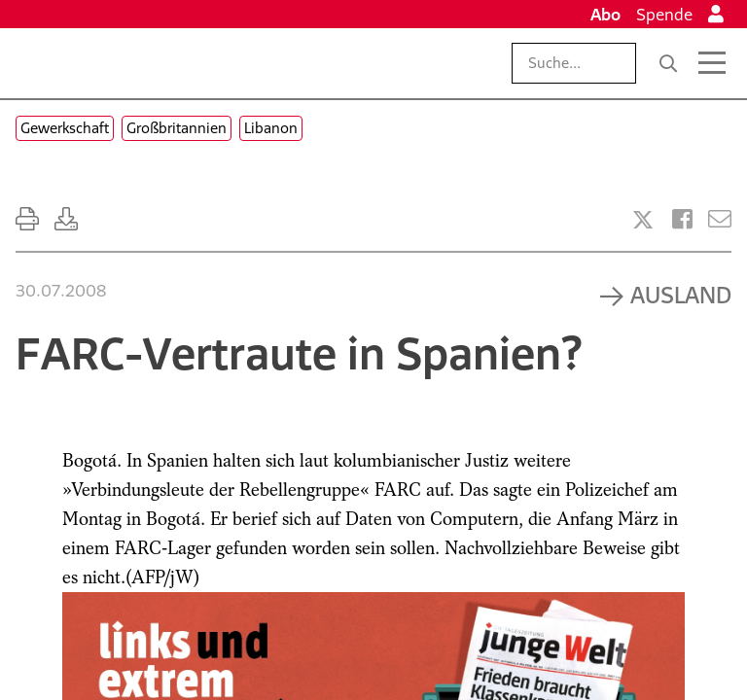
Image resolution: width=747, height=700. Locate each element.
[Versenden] (720, 219)
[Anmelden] (716, 15)
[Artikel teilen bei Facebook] (682, 219)
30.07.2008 (61, 291)
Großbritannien (177, 128)
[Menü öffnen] (712, 63)
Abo (605, 15)
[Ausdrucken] (27, 219)
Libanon (271, 128)
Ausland (681, 295)
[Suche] (668, 63)
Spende (664, 15)
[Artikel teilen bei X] (643, 220)
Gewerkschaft (65, 128)
